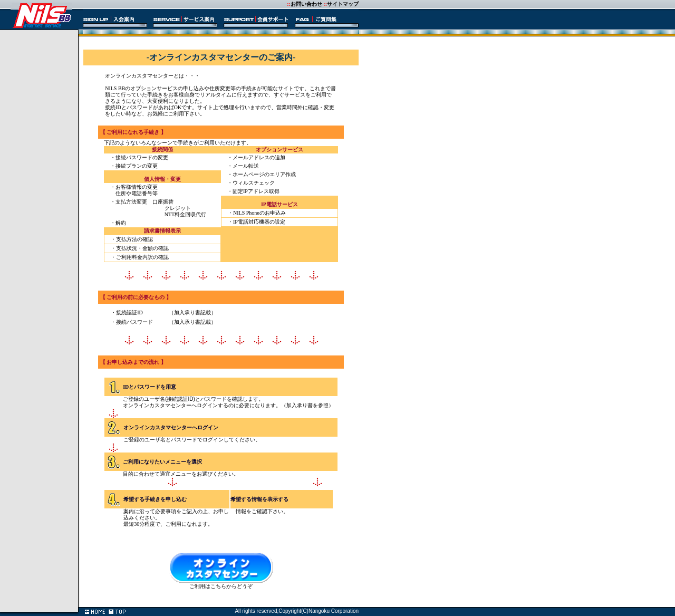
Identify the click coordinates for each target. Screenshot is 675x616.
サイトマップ (343, 4)
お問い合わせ (306, 4)
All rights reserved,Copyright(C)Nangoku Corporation (297, 611)
